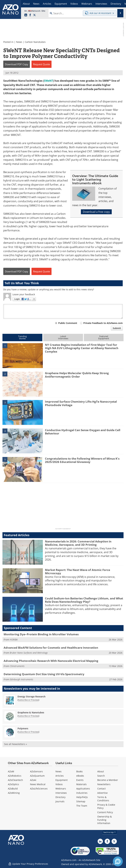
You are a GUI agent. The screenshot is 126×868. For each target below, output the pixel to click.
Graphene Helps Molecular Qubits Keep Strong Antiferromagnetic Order (77, 375)
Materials (81, 784)
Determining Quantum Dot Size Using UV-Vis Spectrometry (44, 674)
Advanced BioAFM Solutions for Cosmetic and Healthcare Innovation (51, 648)
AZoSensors (36, 771)
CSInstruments (17, 666)
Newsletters (104, 784)
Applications (83, 789)
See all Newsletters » (16, 744)
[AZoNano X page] (34, 15)
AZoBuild (13, 789)
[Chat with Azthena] (118, 861)
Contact (101, 789)
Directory (60, 797)
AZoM (11, 771)
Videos (59, 784)
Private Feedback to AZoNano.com (103, 323)
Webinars (61, 789)
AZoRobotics (15, 776)
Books (79, 771)
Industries (82, 793)
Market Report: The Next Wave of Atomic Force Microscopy (78, 572)
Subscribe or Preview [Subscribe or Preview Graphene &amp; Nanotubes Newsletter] (28, 716)
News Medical (38, 784)
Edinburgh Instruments (21, 679)
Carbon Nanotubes (35, 42)
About (101, 771)
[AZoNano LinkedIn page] (26, 15)
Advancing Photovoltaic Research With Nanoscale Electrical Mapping (51, 661)
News (19, 42)
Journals (60, 801)
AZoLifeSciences (39, 789)
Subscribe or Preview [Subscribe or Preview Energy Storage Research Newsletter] (28, 700)
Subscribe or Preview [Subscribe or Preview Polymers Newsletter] (28, 732)
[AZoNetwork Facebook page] (30, 15)
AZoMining (14, 793)
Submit (117, 328)
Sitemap (81, 801)
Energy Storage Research (31, 696)
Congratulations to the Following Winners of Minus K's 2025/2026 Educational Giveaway (82, 460)
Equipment (62, 780)
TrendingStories (22, 337)
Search (101, 776)
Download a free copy (96, 212)
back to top (110, 832)
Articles (60, 776)
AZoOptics (13, 784)
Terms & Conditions (103, 799)
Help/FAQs (82, 797)
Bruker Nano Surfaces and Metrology (29, 653)
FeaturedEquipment (104, 337)
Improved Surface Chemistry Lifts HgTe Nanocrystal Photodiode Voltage (81, 403)
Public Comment (68, 323)
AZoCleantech (15, 780)
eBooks (80, 776)
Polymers (23, 728)
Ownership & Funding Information (105, 820)
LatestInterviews (63, 337)
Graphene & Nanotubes (31, 712)
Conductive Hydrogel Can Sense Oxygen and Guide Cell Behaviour (83, 432)
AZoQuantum (37, 776)
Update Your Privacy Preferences (28, 864)
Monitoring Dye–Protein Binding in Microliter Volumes (41, 634)
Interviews (61, 793)
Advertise (102, 793)
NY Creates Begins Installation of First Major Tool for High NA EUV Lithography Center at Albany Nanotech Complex (82, 348)
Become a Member (108, 780)
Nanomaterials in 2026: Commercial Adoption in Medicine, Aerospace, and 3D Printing (78, 543)
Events (80, 780)
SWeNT (48, 81)
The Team (82, 806)
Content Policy (105, 812)
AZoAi (33, 780)
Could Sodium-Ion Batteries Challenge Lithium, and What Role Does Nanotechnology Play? (84, 600)
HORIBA (14, 640)
